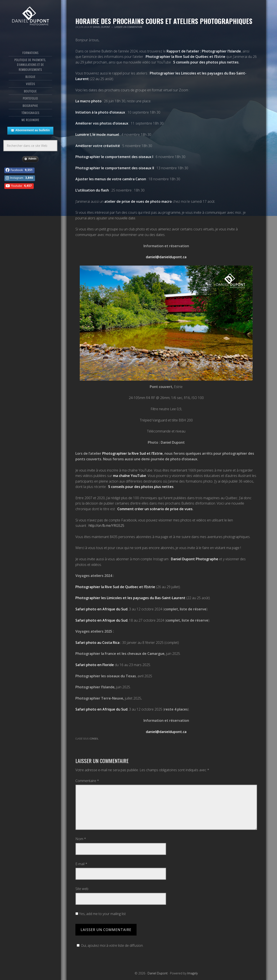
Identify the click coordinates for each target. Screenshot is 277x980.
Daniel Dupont (30, 21)
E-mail (81, 864)
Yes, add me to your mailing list (101, 914)
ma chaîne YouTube (130, 476)
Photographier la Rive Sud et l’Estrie (132, 453)
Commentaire (87, 781)
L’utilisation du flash (92, 190)
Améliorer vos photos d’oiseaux (102, 123)
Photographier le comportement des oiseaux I (114, 157)
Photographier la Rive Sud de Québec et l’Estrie (185, 57)
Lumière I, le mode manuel (97, 135)
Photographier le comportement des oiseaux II (115, 168)
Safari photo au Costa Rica (97, 643)
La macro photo (88, 101)
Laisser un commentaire (128, 27)
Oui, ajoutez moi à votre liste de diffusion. (109, 945)
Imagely (193, 973)
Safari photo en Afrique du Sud (101, 609)
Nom (81, 839)
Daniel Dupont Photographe (195, 559)
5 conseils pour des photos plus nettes (206, 62)
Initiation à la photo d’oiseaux (100, 112)
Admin (30, 167)
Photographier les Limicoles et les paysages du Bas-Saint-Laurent (131, 598)
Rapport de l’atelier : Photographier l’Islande (204, 51)
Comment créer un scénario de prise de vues (155, 509)
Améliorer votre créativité (98, 146)
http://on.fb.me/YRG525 (106, 526)
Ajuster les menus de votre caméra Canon (111, 179)
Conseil (94, 739)
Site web (82, 889)
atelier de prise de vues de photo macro (138, 201)
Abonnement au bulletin (30, 138)
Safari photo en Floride (95, 665)
